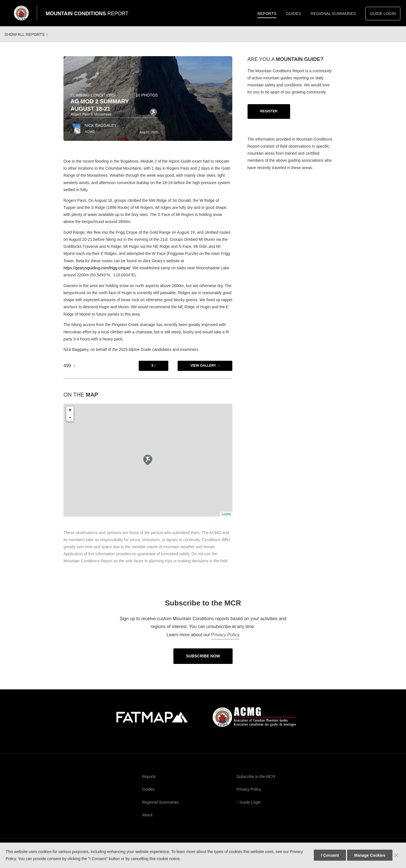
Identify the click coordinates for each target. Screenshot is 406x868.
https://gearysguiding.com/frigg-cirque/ (97, 273)
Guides (294, 14)
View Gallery (203, 371)
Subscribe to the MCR (256, 782)
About (147, 820)
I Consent (330, 855)
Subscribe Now (203, 661)
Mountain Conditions (87, 14)
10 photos (147, 100)
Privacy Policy (225, 640)
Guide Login (383, 14)
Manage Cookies (370, 855)
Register (269, 117)
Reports (267, 14)
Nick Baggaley (101, 131)
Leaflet (226, 519)
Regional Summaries (333, 14)
